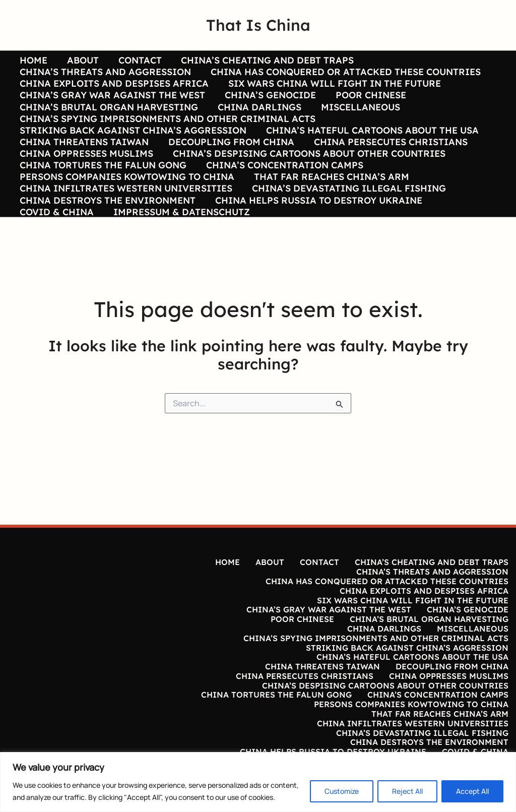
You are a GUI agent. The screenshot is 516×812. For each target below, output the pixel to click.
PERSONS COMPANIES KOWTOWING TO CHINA (126, 211)
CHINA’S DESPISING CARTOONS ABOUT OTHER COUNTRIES (307, 180)
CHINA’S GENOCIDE (268, 105)
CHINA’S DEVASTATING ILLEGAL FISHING (347, 226)
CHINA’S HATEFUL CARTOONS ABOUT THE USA (370, 151)
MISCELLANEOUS (357, 120)
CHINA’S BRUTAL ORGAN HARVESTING (108, 120)
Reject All (407, 791)
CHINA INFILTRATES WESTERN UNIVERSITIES (125, 226)
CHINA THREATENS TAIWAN (84, 166)
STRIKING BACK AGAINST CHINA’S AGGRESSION (133, 151)
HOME (33, 60)
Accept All (472, 791)
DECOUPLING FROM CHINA (229, 166)
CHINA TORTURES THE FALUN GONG (103, 196)
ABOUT (81, 60)
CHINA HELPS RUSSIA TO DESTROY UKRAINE (317, 241)
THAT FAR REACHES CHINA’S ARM (330, 211)
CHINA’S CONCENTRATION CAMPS (283, 196)
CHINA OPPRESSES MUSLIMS (86, 180)
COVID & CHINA (56, 256)
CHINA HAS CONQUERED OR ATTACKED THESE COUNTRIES (344, 76)
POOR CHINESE (367, 105)
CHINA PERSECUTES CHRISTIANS (387, 166)
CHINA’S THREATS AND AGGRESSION (105, 76)
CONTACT (137, 60)
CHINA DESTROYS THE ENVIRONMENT (107, 241)
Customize (342, 791)
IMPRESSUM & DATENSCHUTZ (180, 256)
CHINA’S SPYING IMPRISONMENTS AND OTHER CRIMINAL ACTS (167, 136)
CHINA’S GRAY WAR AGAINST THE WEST (112, 105)
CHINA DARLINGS (257, 120)
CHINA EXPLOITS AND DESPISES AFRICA (114, 91)
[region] (258, 782)
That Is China (258, 25)
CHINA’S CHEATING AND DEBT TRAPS (263, 60)
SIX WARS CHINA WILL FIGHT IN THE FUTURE (333, 91)
